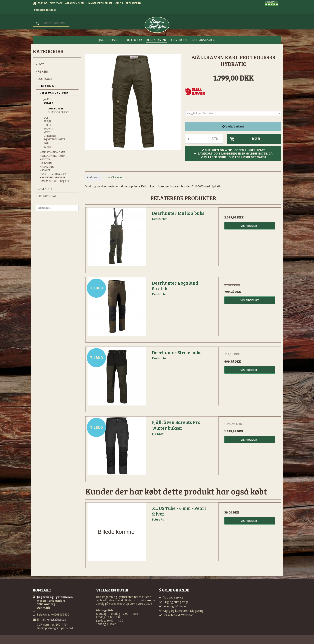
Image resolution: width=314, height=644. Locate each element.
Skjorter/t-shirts (54, 139)
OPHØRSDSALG (47, 196)
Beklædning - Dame (52, 152)
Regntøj (46, 163)
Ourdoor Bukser (58, 112)
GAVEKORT (44, 189)
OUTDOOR (44, 79)
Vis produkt (250, 226)
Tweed (48, 143)
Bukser (48, 103)
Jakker (47, 99)
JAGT (40, 64)
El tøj (47, 147)
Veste (47, 132)
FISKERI (42, 71)
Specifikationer (114, 177)
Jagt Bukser (56, 109)
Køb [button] (244, 139)
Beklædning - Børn (53, 156)
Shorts (48, 129)
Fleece (47, 125)
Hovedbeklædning (52, 177)
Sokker (45, 170)
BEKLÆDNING (46, 86)
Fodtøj (45, 159)
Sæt (46, 118)
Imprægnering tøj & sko (56, 181)
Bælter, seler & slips (53, 174)
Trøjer (48, 121)
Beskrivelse (94, 177)
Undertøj (50, 136)
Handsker (47, 167)
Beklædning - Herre (54, 93)
